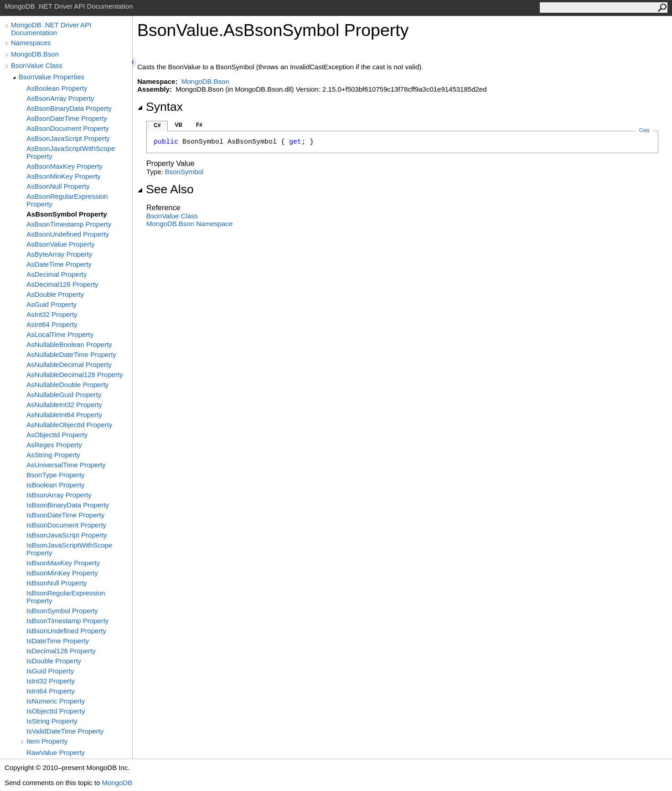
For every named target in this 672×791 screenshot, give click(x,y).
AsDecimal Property (57, 274)
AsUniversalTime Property (66, 465)
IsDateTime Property (58, 641)
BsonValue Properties (52, 77)
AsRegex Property (54, 445)
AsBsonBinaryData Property (69, 108)
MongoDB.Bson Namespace (189, 224)
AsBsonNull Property (58, 186)
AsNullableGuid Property (64, 395)
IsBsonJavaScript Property (67, 535)
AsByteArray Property (59, 254)
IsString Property (52, 721)
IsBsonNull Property (57, 583)
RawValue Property (56, 752)
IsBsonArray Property (59, 495)
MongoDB (117, 783)
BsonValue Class (37, 65)
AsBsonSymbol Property (67, 214)
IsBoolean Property (56, 485)
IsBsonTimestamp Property (67, 621)
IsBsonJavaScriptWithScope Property (69, 549)
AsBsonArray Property (60, 98)
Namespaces (31, 43)
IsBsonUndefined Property (66, 631)
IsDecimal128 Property (61, 651)
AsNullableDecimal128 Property (75, 375)
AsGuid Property (52, 304)
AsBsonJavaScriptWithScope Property (71, 152)
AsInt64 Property (52, 324)
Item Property (47, 741)
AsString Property (53, 455)
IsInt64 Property (51, 691)
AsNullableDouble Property (67, 385)
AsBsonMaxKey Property (65, 166)
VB (178, 125)
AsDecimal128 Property (62, 284)
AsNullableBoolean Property (69, 344)
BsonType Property (56, 475)
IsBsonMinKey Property (62, 573)
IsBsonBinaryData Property (68, 505)
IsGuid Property (50, 671)
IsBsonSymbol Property (62, 611)
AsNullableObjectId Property (69, 425)
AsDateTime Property (59, 264)
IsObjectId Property (56, 711)
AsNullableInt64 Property (64, 415)
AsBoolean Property (57, 88)
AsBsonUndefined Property (68, 234)
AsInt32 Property (52, 314)
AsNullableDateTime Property (71, 354)
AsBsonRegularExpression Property (67, 200)
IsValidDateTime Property (65, 731)
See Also (165, 189)
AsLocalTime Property (60, 334)
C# (157, 125)
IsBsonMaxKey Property (63, 563)
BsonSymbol (184, 172)
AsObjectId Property (57, 435)
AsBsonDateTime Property (67, 118)
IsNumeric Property (56, 701)
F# (199, 125)
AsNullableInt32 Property (64, 405)
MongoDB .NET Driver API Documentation (51, 29)
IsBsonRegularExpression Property (66, 597)
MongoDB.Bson (35, 54)
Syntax (160, 107)
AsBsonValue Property (61, 244)
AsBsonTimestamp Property (69, 224)
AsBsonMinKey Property (64, 176)
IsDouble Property (54, 661)
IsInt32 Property (51, 681)
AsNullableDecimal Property (69, 364)
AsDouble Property (55, 294)
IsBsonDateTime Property (65, 515)
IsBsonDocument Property (66, 525)
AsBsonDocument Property (68, 128)
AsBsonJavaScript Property (68, 138)
